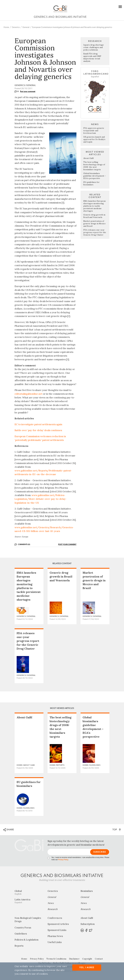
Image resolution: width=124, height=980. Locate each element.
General (26, 27)
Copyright (87, 959)
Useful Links (55, 942)
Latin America (29, 901)
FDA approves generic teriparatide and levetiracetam (94, 131)
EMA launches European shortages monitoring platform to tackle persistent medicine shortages (94, 206)
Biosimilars (87, 891)
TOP (117, 830)
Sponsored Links (57, 930)
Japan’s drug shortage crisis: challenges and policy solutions (94, 47)
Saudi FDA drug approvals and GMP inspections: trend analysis (92, 57)
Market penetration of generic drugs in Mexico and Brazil (94, 224)
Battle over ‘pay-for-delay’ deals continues (38, 430)
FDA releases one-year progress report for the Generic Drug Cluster (95, 232)
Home (6, 27)
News (51, 903)
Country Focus (23, 928)
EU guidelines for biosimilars (91, 183)
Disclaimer (74, 959)
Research (53, 909)
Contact (99, 959)
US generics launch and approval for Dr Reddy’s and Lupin (94, 139)
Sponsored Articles (58, 924)
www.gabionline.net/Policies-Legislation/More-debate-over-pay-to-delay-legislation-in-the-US (41, 499)
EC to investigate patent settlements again (38, 424)
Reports (19, 946)
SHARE (9, 830)
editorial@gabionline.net (28, 394)
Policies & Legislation (27, 940)
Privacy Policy (63, 860)
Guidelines (21, 934)
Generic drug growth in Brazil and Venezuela (94, 216)
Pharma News (55, 936)
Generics (16, 27)
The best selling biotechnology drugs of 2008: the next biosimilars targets (94, 166)
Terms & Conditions (56, 959)
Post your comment (28, 91)
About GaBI (89, 158)
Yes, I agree (87, 968)
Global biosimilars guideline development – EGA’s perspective (95, 176)
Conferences (55, 918)
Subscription (88, 924)
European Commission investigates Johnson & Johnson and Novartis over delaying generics (72, 27)
